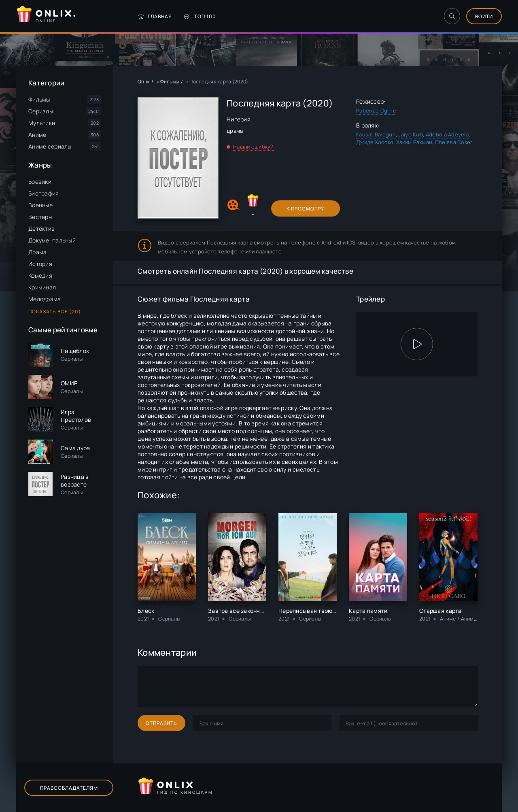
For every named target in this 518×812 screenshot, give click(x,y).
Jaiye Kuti (411, 134)
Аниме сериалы (50, 146)
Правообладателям (69, 788)
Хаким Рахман (414, 142)
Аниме (37, 135)
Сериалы (41, 111)
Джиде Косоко (375, 142)
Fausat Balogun (376, 134)
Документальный (52, 240)
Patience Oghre (376, 111)
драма (235, 131)
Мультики (42, 123)
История (40, 264)
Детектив (41, 229)
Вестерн (40, 217)
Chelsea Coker (454, 142)
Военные (40, 205)
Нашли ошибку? (253, 147)
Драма (37, 252)
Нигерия (239, 119)
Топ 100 (200, 16)
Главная (155, 16)
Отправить (161, 723)
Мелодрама (45, 299)
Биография (44, 193)
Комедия (40, 275)
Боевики (40, 182)
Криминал (42, 287)
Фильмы (39, 99)
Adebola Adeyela (447, 134)
